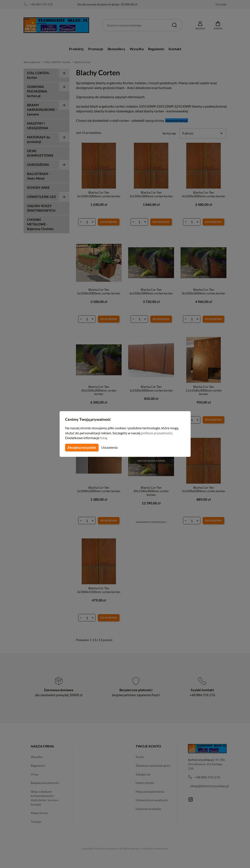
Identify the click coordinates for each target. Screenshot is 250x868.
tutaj (104, 438)
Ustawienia (109, 447)
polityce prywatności (159, 433)
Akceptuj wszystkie (81, 447)
